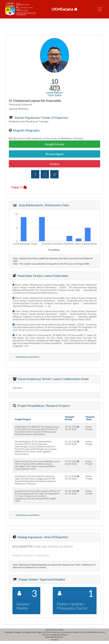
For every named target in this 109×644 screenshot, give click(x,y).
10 (54, 81)
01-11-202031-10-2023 (72, 477)
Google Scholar (55, 144)
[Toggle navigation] (100, 9)
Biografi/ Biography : (27, 130)
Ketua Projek (89, 428)
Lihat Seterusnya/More (28, 357)
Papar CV (19, 187)
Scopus (55, 164)
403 (55, 88)
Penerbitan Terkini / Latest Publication (43, 276)
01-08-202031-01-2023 (72, 492)
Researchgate (54, 154)
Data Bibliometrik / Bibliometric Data (43, 205)
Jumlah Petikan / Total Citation (55, 94)
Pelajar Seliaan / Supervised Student (42, 579)
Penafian (55, 640)
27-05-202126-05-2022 (72, 463)
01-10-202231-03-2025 (72, 443)
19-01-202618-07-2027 (72, 428)
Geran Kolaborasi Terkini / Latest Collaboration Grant (53, 379)
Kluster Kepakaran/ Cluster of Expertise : (42, 117)
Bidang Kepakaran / (42, 537)
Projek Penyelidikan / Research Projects (43, 406)
